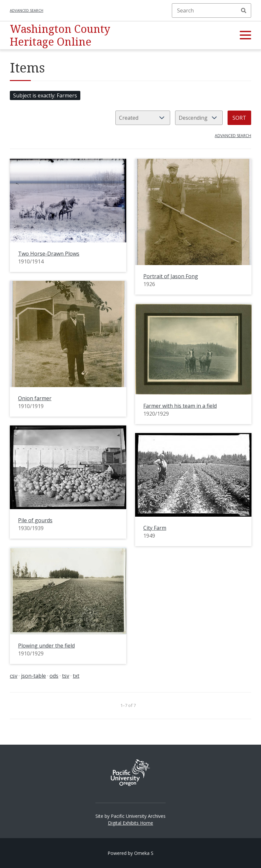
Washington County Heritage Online (60, 35)
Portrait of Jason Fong (171, 276)
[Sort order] (199, 118)
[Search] (211, 10)
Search (244, 10)
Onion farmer (35, 398)
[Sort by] (143, 118)
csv (14, 676)
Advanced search (27, 10)
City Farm (155, 528)
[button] (245, 35)
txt (76, 676)
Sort (239, 118)
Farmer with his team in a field (180, 406)
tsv (66, 676)
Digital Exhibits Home (130, 823)
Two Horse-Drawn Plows (49, 254)
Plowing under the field (46, 646)
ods (54, 676)
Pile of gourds (35, 520)
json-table (33, 676)
